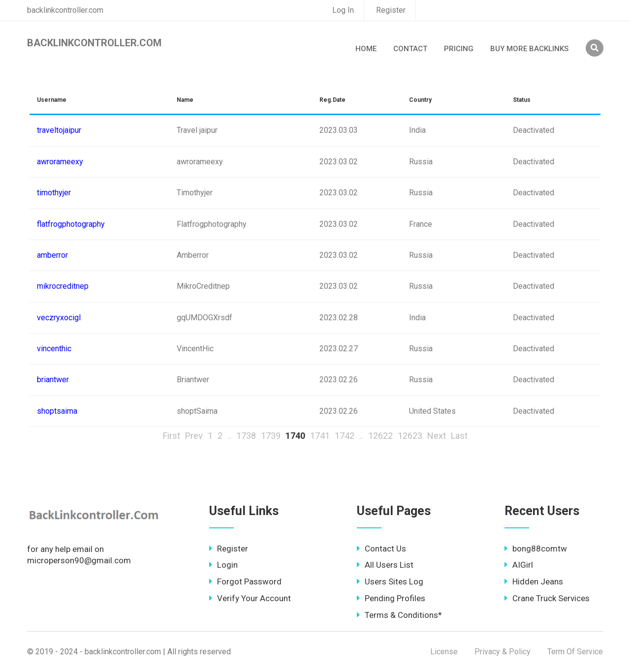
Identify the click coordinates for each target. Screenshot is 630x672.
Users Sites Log (390, 581)
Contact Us (381, 549)
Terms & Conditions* (399, 615)
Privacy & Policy (503, 652)
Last (459, 436)
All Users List (385, 565)
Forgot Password (245, 581)
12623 (410, 436)
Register (391, 10)
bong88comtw (536, 549)
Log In (343, 10)
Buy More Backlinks (529, 49)
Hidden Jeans (534, 581)
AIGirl (519, 565)
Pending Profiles (391, 598)
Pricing (459, 49)
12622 (380, 436)
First (172, 436)
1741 (320, 436)
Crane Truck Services (547, 598)
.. (229, 436)
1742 (345, 436)
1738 (246, 436)
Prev (194, 436)
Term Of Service (575, 652)
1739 (271, 436)
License (444, 652)
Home (366, 49)
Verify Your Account (250, 598)
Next (437, 436)
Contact (410, 49)
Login (223, 565)
